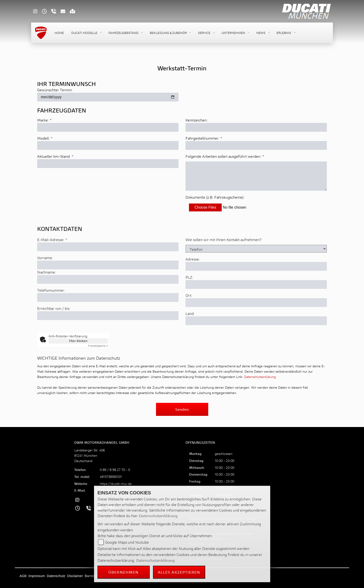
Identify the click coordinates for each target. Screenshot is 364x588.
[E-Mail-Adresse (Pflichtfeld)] (108, 264)
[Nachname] (108, 297)
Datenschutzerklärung (260, 377)
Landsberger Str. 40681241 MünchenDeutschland (90, 455)
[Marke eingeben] (108, 127)
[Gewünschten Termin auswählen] (108, 97)
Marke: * (44, 120)
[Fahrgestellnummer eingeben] (256, 145)
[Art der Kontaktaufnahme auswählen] (256, 266)
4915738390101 (111, 477)
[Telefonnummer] (108, 315)
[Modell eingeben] (108, 145)
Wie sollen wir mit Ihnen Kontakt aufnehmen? (223, 257)
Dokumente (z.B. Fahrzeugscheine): (215, 197)
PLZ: (189, 295)
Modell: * (45, 138)
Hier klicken (78, 341)
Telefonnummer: (51, 308)
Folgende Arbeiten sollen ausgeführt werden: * (225, 156)
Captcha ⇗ (98, 346)
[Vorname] (108, 283)
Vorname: (45, 275)
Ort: (189, 313)
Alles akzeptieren (179, 572)
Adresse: (193, 277)
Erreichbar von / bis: (54, 326)
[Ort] (256, 320)
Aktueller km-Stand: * (55, 156)
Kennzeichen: (197, 120)
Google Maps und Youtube (127, 542)
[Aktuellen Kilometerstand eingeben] (108, 164)
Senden (182, 409)
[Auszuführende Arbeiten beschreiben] (256, 176)
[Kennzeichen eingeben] (256, 127)
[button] (86, 33)
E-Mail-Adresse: (52, 257)
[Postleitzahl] (256, 302)
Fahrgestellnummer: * (204, 138)
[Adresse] (256, 284)
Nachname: (47, 290)
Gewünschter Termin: (55, 90)
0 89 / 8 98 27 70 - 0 (115, 470)
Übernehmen (123, 572)
